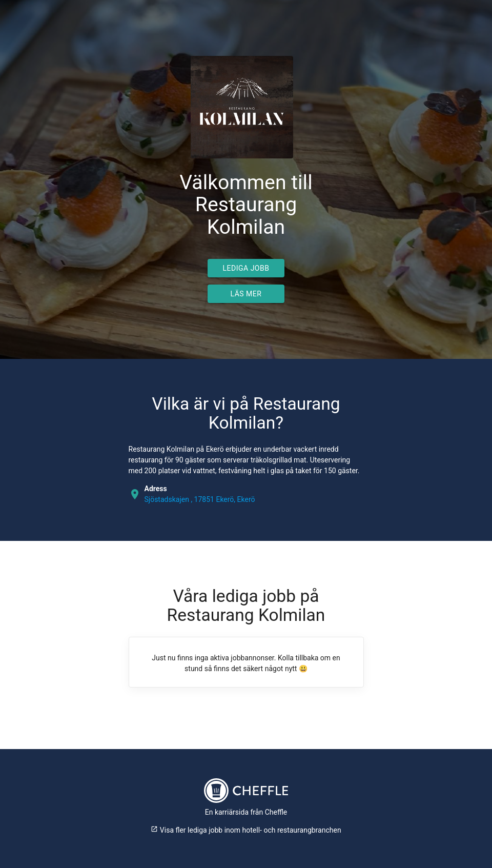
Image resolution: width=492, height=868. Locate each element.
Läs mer (246, 294)
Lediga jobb (246, 268)
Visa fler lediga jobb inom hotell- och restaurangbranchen (246, 830)
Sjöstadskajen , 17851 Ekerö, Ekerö (200, 499)
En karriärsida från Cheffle (246, 812)
